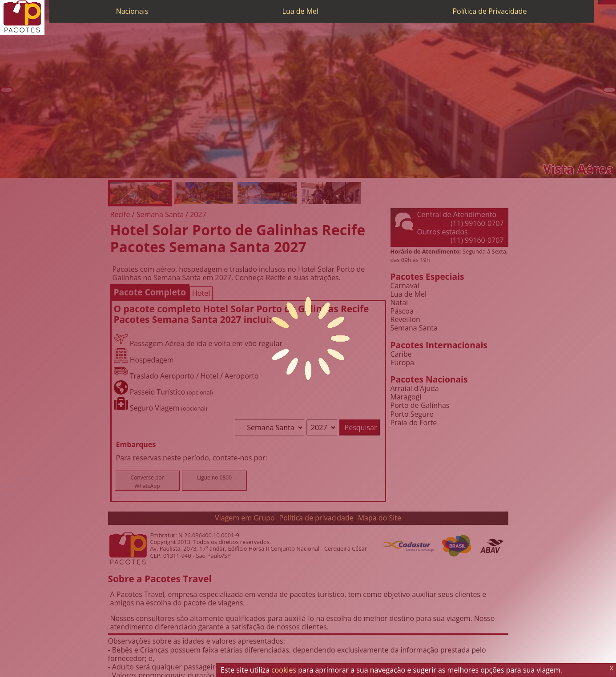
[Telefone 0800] (600, 2)
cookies (284, 670)
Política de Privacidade (489, 11)
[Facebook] (614, 2)
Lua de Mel (301, 11)
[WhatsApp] (605, 2)
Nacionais (132, 11)
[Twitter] (609, 2)
